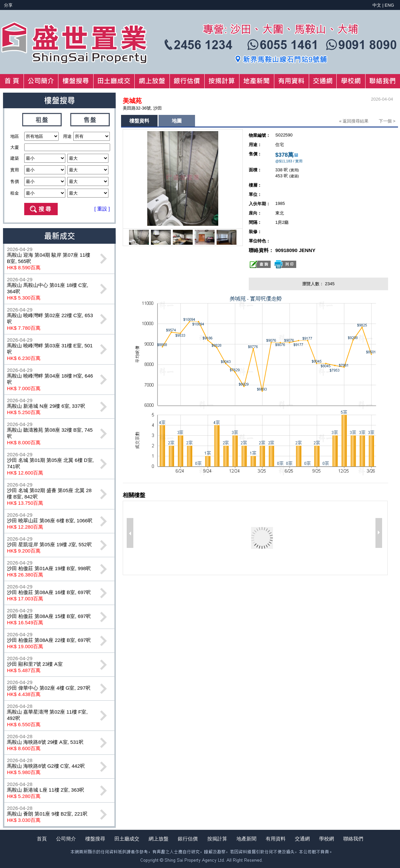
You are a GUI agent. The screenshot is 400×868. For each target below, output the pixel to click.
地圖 (177, 121)
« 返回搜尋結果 (354, 121)
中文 (377, 5)
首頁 (42, 839)
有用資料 (276, 839)
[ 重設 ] (102, 209)
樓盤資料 (139, 121)
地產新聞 (246, 839)
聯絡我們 (353, 839)
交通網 (302, 839)
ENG (389, 5)
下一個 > (387, 121)
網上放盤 (159, 839)
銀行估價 (188, 839)
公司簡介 (66, 839)
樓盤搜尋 (95, 839)
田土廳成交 (127, 839)
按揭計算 (217, 839)
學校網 (327, 839)
